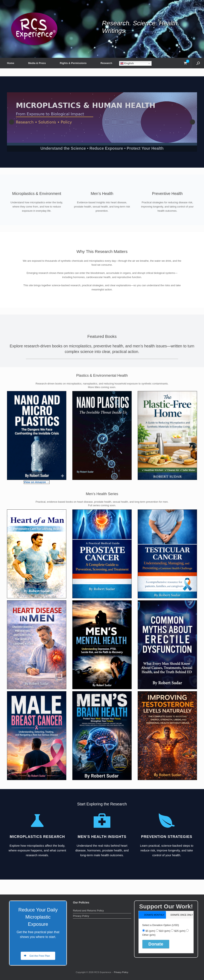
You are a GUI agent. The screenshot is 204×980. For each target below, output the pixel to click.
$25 (180, 931)
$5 (150, 931)
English (127, 63)
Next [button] (192, 122)
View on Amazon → (37, 482)
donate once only (182, 915)
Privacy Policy (81, 916)
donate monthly (154, 915)
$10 (165, 931)
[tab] (152, 915)
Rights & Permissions (73, 63)
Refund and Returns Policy (88, 911)
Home (11, 63)
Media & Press (37, 63)
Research (106, 63)
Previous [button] (12, 122)
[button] (198, 63)
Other (149, 935)
